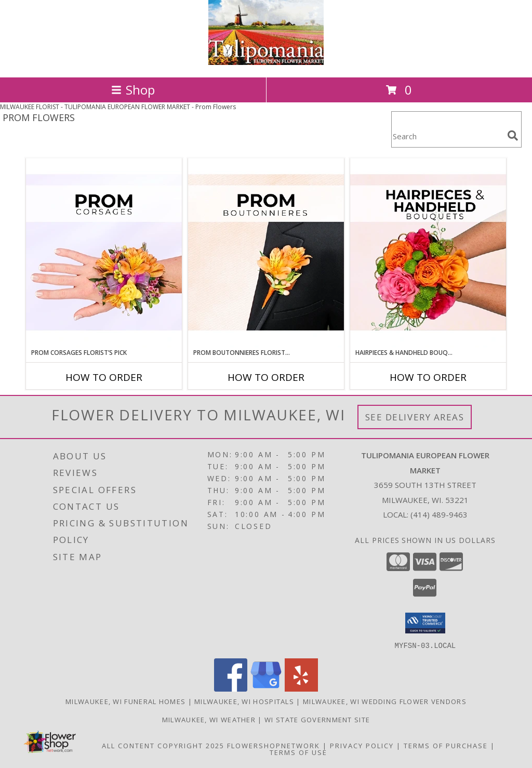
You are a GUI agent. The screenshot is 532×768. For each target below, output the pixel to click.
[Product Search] (447, 136)
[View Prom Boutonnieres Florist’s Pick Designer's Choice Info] (266, 253)
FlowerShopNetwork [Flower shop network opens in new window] (274, 745)
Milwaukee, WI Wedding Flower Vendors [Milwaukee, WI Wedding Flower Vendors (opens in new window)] (385, 701)
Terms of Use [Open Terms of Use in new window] (298, 752)
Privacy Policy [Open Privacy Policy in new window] (362, 745)
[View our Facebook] (231, 688)
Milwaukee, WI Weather (209, 719)
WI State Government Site (317, 719)
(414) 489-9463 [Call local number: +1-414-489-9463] (439, 514)
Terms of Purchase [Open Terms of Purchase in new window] (446, 745)
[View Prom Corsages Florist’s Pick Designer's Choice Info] (104, 253)
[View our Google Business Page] (266, 688)
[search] (513, 136)
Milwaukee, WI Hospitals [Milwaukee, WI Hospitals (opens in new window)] (244, 701)
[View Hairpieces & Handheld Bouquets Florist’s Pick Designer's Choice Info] (428, 253)
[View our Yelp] (301, 688)
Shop (133, 90)
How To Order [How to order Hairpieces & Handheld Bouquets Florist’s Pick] (428, 377)
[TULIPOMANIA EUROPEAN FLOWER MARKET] (266, 62)
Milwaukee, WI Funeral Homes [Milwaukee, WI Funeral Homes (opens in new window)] (125, 701)
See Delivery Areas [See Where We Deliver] (415, 417)
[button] (425, 623)
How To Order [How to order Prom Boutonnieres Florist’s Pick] (266, 377)
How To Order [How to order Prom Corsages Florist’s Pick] (104, 377)
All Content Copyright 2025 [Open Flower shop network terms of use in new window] (163, 745)
